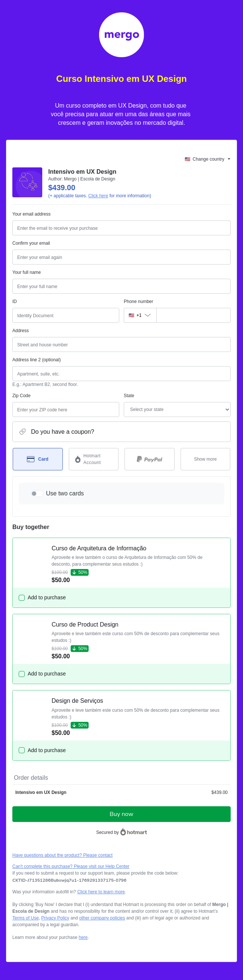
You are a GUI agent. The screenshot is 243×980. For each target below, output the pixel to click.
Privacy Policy (55, 918)
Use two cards (65, 493)
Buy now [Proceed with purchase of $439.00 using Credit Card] (121, 814)
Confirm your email (31, 243)
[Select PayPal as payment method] (150, 459)
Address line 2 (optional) (36, 360)
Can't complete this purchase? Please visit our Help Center (71, 866)
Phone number (139, 302)
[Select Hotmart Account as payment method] (94, 459)
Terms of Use (26, 918)
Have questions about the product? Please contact (62, 855)
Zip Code (21, 396)
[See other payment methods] (206, 459)
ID (15, 302)
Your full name (27, 272)
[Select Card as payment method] (38, 459)
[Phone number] (193, 315)
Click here (98, 196)
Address (21, 331)
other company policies (102, 918)
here (83, 937)
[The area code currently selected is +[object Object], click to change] (140, 315)
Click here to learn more (101, 892)
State (129, 396)
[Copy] (69, 880)
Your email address (31, 214)
